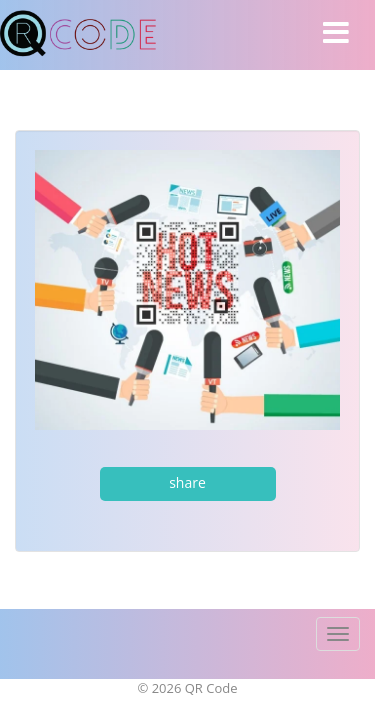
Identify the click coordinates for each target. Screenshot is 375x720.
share (187, 482)
